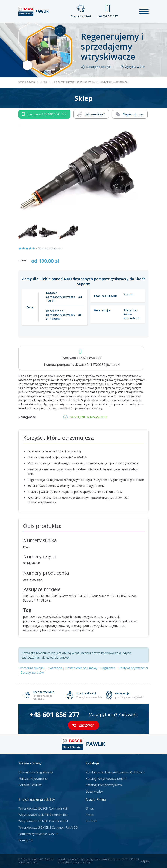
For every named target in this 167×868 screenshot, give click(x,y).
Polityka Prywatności (33, 779)
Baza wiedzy (94, 791)
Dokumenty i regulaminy (36, 772)
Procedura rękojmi (31, 668)
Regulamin (108, 668)
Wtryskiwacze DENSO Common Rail (43, 821)
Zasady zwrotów (32, 673)
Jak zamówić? (91, 114)
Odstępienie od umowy (81, 668)
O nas (90, 808)
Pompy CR (25, 840)
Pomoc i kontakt (81, 11)
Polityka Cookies (30, 785)
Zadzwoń (44, 114)
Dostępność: (27, 417)
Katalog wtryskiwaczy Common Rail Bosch (115, 772)
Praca (90, 815)
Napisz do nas (130, 114)
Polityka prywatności (133, 668)
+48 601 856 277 (107, 11)
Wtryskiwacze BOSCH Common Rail (43, 808)
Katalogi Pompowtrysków (104, 785)
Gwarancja (55, 668)
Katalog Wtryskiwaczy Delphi (106, 779)
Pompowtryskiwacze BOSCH (38, 834)
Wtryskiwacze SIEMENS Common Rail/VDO (48, 827)
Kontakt (91, 821)
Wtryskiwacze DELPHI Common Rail (43, 815)
